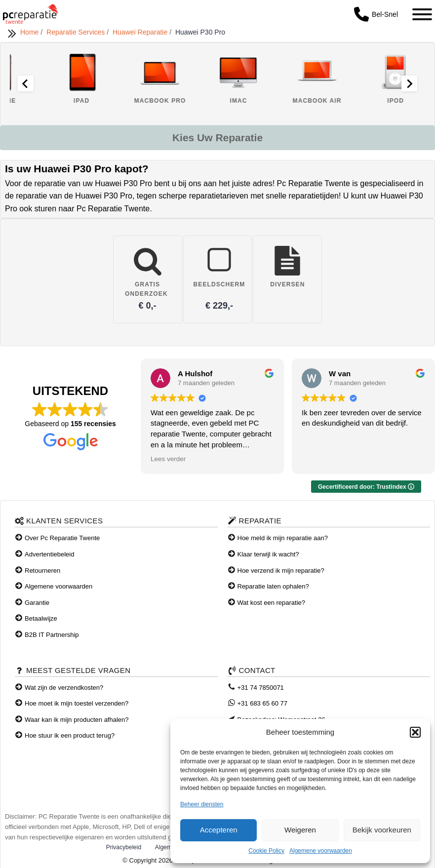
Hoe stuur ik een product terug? (70, 735)
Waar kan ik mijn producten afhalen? (77, 720)
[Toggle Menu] (422, 14)
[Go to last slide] (26, 83)
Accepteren (219, 830)
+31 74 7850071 (261, 688)
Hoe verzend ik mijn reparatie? (281, 571)
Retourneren (42, 571)
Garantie (37, 603)
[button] (415, 732)
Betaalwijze (41, 618)
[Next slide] (409, 83)
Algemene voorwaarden (321, 851)
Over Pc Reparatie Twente (62, 538)
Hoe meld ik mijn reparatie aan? (283, 538)
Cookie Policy (266, 851)
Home (30, 32)
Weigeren (300, 830)
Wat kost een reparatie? (272, 603)
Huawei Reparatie (141, 32)
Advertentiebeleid (49, 554)
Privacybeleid (124, 847)
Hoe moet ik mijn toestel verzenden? (77, 703)
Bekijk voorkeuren (382, 830)
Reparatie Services (77, 32)
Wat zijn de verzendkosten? (64, 688)
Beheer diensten (202, 804)
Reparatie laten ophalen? (273, 586)
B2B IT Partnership (52, 635)
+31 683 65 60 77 (263, 703)
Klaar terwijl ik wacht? (268, 554)
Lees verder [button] (168, 459)
